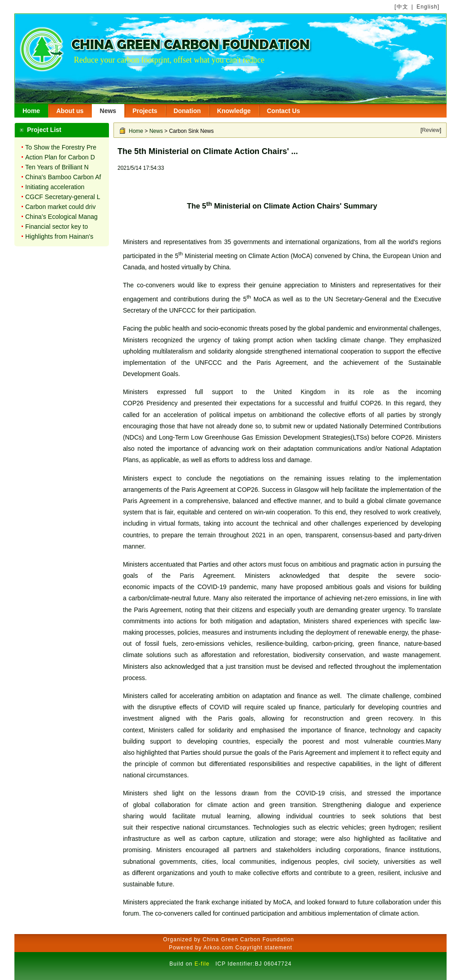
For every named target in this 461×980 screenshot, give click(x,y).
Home (31, 111)
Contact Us (284, 111)
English (427, 7)
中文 (402, 7)
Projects (145, 111)
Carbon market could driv (60, 207)
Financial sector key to (56, 227)
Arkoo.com (218, 948)
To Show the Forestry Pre (61, 147)
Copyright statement (264, 948)
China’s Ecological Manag (61, 217)
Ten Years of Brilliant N (57, 167)
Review (431, 130)
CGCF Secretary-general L (63, 197)
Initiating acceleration (55, 187)
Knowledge (234, 111)
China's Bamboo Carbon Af (63, 177)
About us (70, 111)
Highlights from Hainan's (59, 236)
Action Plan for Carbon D (60, 157)
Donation (187, 111)
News (108, 111)
